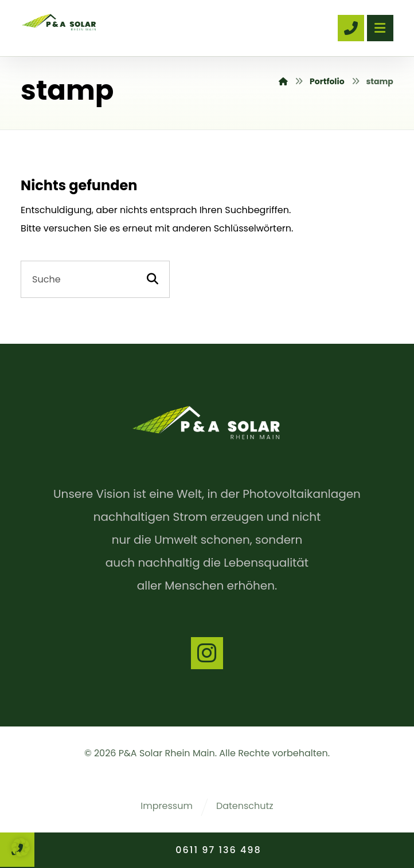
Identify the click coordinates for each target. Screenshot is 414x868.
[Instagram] (207, 653)
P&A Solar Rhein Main (167, 753)
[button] (21, 847)
